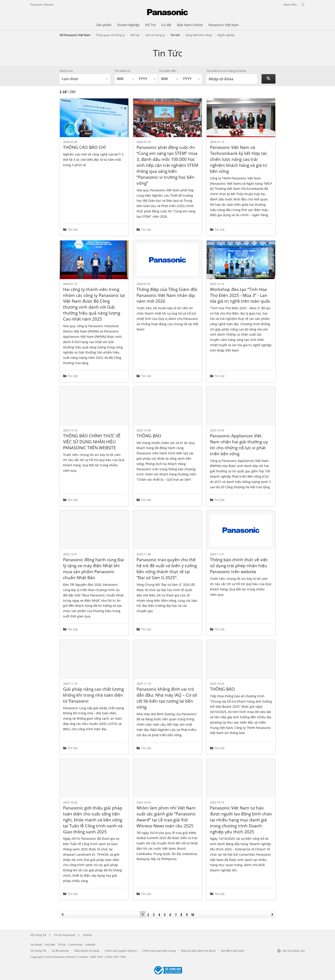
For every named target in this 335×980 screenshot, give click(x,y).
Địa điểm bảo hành (233, 951)
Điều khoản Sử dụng (87, 951)
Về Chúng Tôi (38, 935)
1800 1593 (96, 957)
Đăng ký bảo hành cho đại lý (198, 951)
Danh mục (66, 71)
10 (193, 915)
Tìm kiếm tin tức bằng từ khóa (226, 71)
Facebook (36, 944)
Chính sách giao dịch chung (159, 951)
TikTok (62, 944)
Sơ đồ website (60, 951)
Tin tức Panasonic (65, 935)
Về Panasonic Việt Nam (75, 35)
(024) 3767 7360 (116, 957)
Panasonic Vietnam (42, 5)
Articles (88, 935)
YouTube (50, 944)
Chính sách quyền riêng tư (121, 951)
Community (75, 944)
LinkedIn (90, 944)
